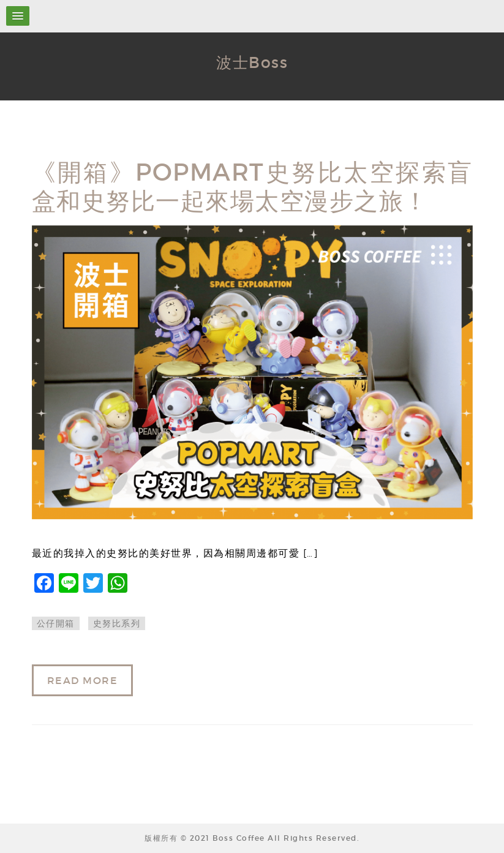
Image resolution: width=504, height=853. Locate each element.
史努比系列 (117, 623)
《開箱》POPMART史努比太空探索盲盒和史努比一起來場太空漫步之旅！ (252, 187)
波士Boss (252, 63)
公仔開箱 (56, 623)
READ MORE (83, 680)
